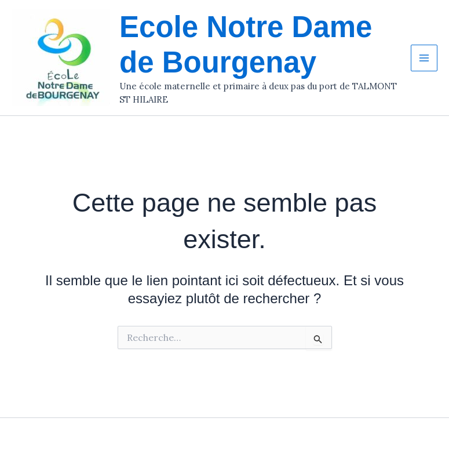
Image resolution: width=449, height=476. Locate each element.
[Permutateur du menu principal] (424, 58)
